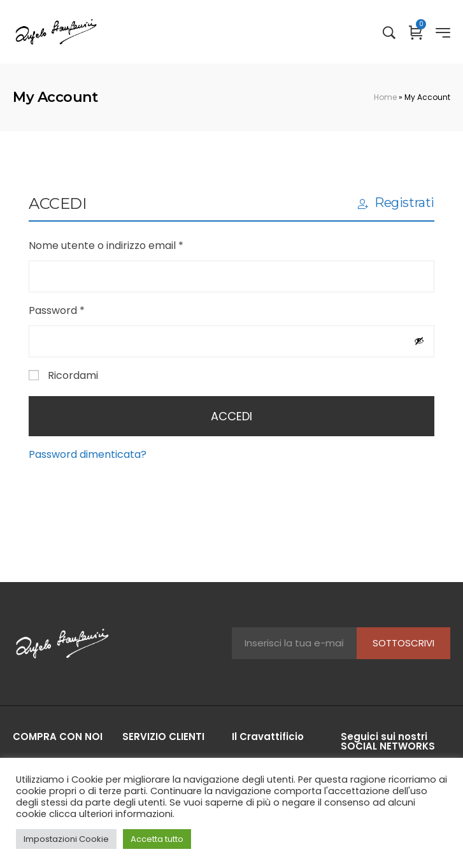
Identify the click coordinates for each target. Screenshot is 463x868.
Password (79, 310)
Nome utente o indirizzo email (128, 245)
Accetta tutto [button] (157, 839)
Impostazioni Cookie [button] (66, 839)
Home (385, 97)
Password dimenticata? (88, 454)
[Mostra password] (419, 341)
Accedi (231, 416)
